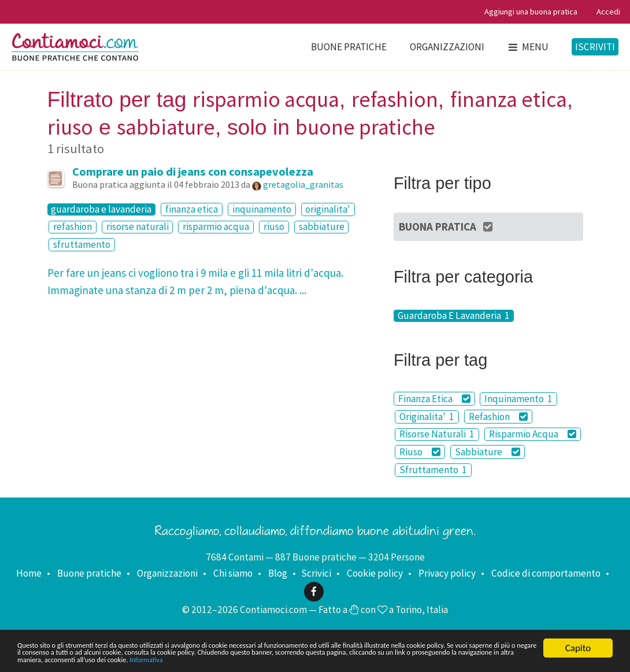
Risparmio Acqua (533, 434)
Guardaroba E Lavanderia (454, 316)
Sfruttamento (433, 470)
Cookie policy (375, 573)
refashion (73, 227)
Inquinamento (518, 399)
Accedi (608, 12)
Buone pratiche (349, 47)
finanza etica (192, 209)
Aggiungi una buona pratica (531, 12)
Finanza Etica (434, 399)
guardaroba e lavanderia (101, 209)
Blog (278, 573)
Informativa (40, 658)
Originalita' (427, 417)
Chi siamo (233, 573)
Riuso (420, 452)
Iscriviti (595, 47)
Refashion (498, 417)
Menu (528, 47)
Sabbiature (488, 452)
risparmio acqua (216, 227)
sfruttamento (82, 244)
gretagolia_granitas (303, 184)
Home (29, 573)
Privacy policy (447, 573)
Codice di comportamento (546, 573)
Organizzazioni (447, 47)
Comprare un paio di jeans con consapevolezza (193, 172)
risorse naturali (138, 227)
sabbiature (322, 227)
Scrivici (316, 573)
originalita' (328, 209)
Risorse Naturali (437, 435)
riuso (274, 227)
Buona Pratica (446, 227)
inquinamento (262, 209)
